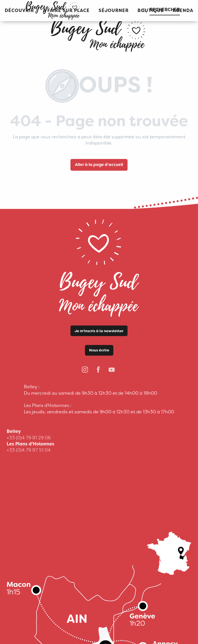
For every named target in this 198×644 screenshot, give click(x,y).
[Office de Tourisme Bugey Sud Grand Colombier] (99, 33)
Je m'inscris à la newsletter (99, 331)
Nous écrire (99, 350)
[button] (114, 11)
